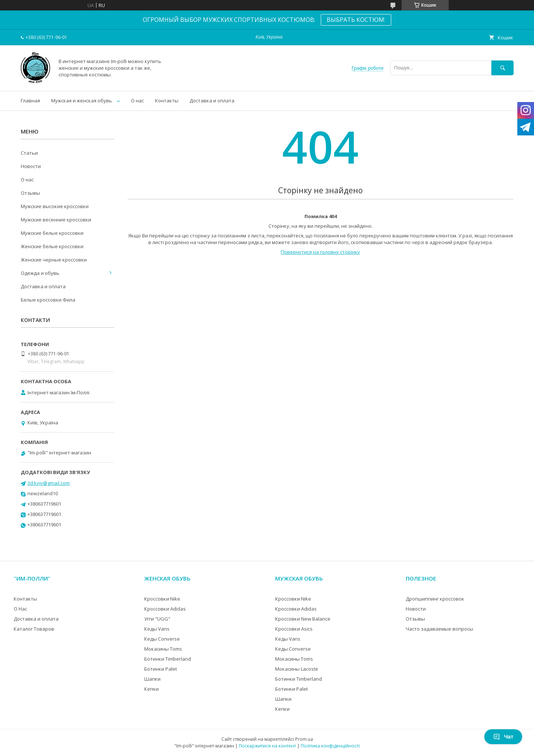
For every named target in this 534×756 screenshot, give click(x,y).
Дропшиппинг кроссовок (435, 599)
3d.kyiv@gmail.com (49, 483)
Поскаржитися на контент (267, 746)
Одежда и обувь (40, 273)
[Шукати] (502, 68)
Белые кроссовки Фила (48, 300)
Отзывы (30, 193)
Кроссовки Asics (294, 629)
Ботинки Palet (161, 669)
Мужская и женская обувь (82, 101)
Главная (30, 101)
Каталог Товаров (34, 629)
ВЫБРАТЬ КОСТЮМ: (356, 20)
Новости (31, 166)
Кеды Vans (157, 629)
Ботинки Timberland (168, 659)
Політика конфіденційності (330, 746)
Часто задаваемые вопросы (439, 629)
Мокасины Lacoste (297, 669)
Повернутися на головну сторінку (320, 252)
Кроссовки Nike (162, 599)
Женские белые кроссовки (52, 246)
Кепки (151, 689)
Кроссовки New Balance (303, 619)
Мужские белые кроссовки (52, 233)
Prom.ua (304, 739)
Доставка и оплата (212, 101)
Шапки (152, 679)
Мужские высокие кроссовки (55, 206)
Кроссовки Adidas (165, 609)
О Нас (20, 609)
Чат (503, 737)
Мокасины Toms (163, 649)
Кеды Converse (162, 639)
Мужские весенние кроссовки (56, 220)
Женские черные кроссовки (54, 260)
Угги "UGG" (157, 619)
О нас (137, 101)
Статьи (29, 153)
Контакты (167, 101)
